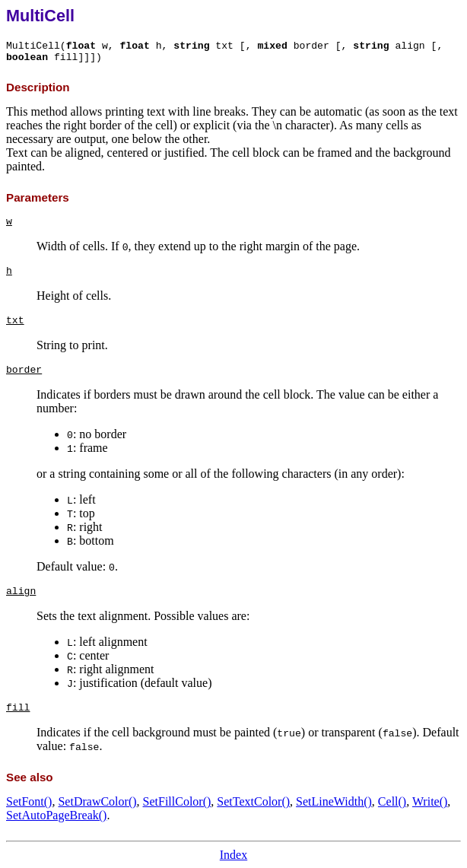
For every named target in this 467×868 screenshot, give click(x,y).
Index (233, 855)
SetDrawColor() (97, 801)
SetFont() (29, 801)
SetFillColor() (177, 801)
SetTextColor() (253, 801)
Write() (430, 801)
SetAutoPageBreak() (56, 815)
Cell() (392, 801)
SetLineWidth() (334, 801)
